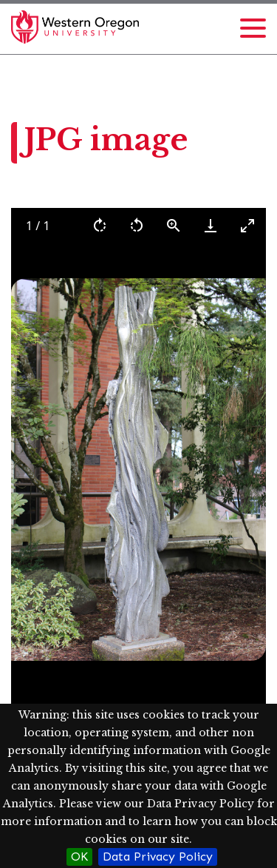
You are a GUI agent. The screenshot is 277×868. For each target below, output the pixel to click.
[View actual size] (174, 225)
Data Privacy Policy (158, 857)
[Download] (211, 225)
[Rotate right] (100, 225)
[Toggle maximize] (247, 225)
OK (79, 857)
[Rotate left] (137, 225)
